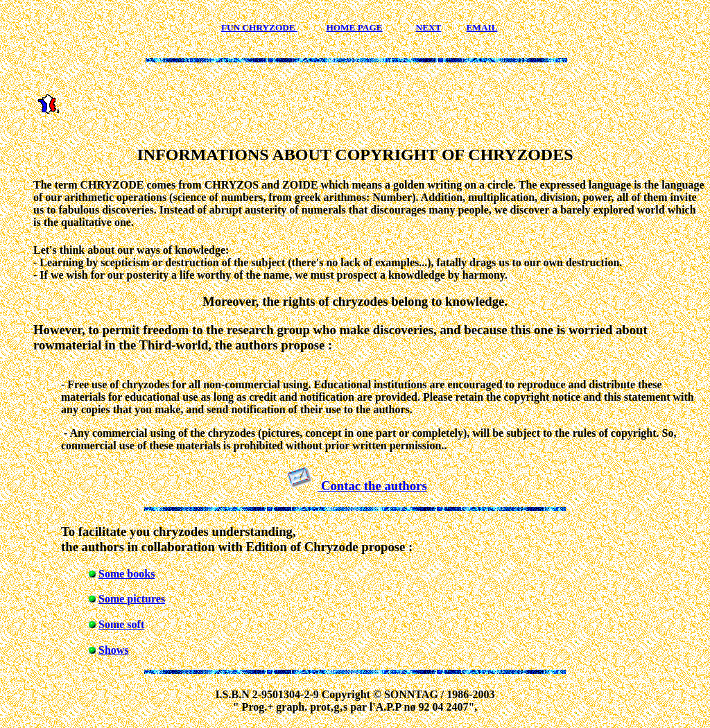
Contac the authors (372, 486)
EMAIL (482, 27)
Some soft (121, 624)
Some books (127, 574)
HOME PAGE (354, 27)
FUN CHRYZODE (259, 27)
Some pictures (132, 599)
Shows (114, 650)
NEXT (429, 27)
